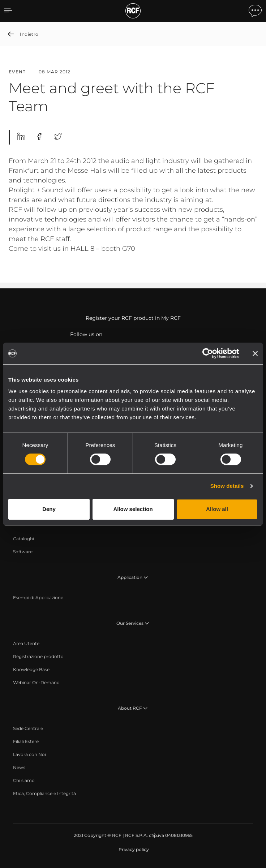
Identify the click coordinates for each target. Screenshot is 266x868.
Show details (227, 486)
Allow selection (133, 509)
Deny (49, 509)
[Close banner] (255, 353)
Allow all (217, 509)
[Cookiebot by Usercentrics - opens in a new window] (208, 353)
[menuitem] (23, 539)
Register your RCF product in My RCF (133, 318)
